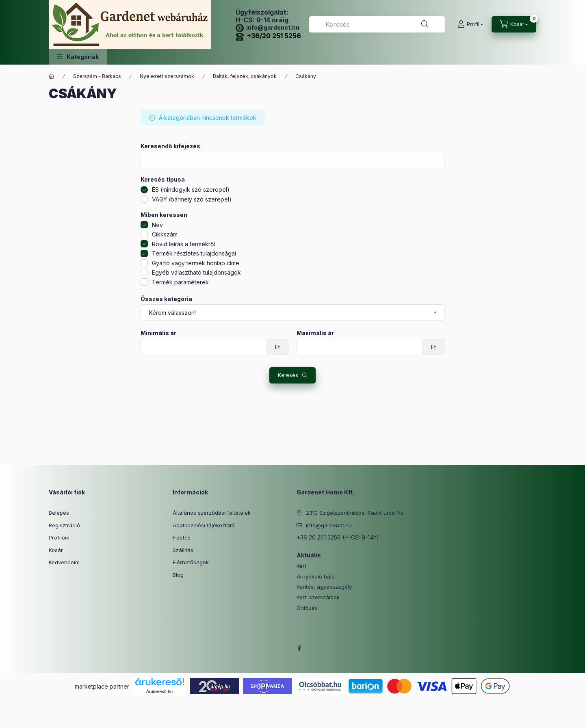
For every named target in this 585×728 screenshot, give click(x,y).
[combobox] (377, 24)
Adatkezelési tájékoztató (204, 525)
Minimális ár (158, 333)
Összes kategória (166, 299)
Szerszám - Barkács (97, 76)
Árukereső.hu (159, 691)
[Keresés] (425, 24)
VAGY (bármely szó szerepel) (192, 199)
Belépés (59, 513)
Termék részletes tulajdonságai (194, 253)
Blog (178, 575)
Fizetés (182, 537)
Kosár (56, 550)
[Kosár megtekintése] (514, 24)
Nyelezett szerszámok (167, 76)
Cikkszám (165, 234)
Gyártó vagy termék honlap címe (196, 263)
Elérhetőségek (191, 562)
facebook (299, 648)
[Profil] (470, 24)
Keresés (288, 375)
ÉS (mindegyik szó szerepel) (191, 190)
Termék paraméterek (180, 282)
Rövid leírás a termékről (183, 244)
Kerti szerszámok (318, 597)
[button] (78, 57)
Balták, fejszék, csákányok (245, 76)
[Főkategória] (52, 76)
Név (157, 225)
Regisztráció (64, 525)
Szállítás (183, 550)
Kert (301, 566)
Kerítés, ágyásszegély (324, 587)
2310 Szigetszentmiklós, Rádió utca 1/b (355, 513)
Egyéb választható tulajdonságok (196, 272)
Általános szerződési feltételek (212, 513)
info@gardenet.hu (268, 27)
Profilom (59, 537)
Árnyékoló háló (316, 577)
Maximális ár (315, 333)
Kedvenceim (64, 562)
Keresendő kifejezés (170, 146)
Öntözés (307, 608)
